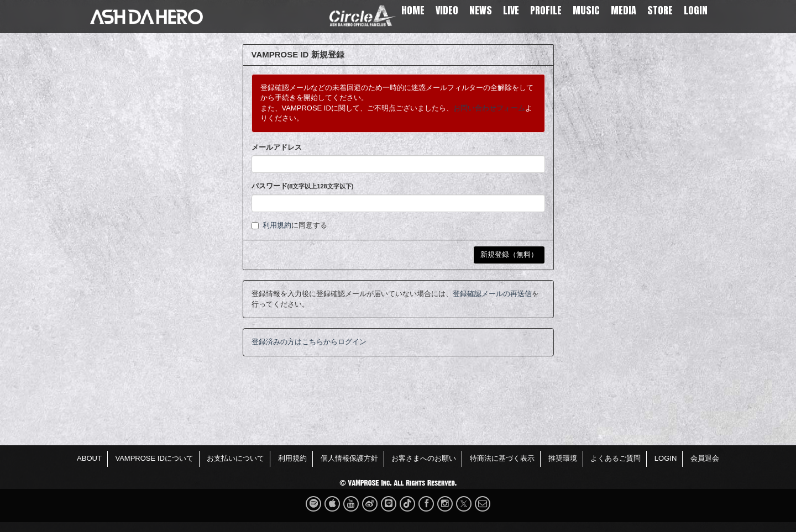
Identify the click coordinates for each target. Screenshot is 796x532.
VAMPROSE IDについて (154, 458)
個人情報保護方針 (349, 458)
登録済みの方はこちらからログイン (309, 342)
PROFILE (546, 10)
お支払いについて (235, 458)
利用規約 (277, 225)
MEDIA (624, 10)
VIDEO (447, 10)
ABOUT (89, 458)
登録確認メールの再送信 (492, 294)
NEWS (481, 10)
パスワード (303, 186)
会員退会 (705, 458)
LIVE (511, 10)
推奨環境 (563, 458)
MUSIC (586, 10)
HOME (413, 10)
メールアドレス (277, 147)
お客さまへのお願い (424, 458)
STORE (660, 10)
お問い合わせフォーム (489, 108)
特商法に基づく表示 (502, 458)
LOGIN (696, 10)
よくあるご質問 (616, 458)
